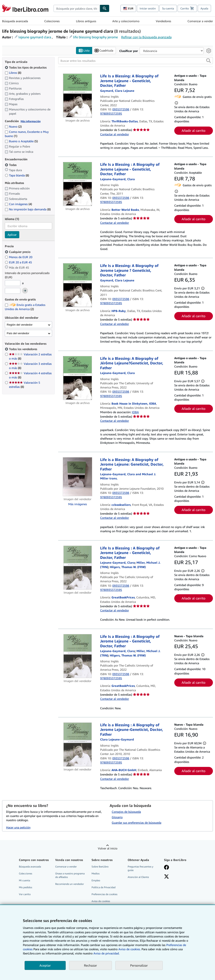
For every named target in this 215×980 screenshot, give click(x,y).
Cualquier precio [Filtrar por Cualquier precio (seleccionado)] (18, 252)
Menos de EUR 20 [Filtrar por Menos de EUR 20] (19, 257)
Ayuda (204, 8)
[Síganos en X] (166, 877)
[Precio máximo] (13, 291)
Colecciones (52, 21)
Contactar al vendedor (115, 134)
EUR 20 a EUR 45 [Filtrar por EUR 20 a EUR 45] (19, 262)
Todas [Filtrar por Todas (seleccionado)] (11, 165)
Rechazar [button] (90, 965)
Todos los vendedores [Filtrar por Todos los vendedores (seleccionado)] (24, 349)
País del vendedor (18, 333)
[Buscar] (105, 8)
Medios (96, 873)
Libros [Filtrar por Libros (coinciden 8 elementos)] (13, 72)
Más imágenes (78, 504)
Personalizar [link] (139, 965)
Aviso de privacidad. (106, 953)
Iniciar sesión (148, 8)
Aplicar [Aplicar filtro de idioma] (12, 235)
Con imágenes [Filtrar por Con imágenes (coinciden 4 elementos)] (18, 204)
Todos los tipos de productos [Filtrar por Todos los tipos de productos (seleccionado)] (26, 67)
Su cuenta (168, 8)
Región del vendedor (20, 325)
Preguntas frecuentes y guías (140, 868)
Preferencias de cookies (104, 894)
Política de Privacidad (104, 887)
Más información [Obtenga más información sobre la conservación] (31, 121)
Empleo (96, 880)
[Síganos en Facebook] (166, 868)
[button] (208, 61)
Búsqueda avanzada (15, 21)
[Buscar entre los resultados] (136, 61)
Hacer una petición (18, 827)
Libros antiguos (86, 21)
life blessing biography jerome (95, 37)
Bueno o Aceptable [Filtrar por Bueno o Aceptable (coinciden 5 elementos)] (21, 141)
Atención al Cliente (138, 877)
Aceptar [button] (45, 965)
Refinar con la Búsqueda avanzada (146, 37)
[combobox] (77, 8)
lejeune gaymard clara (35, 37)
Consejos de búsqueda (126, 812)
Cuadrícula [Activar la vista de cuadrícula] (104, 51)
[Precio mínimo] (13, 283)
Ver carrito (25, 894)
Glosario (117, 817)
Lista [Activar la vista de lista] (84, 51)
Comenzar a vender (200, 21)
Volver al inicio (108, 848)
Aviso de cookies (101, 901)
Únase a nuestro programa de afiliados (70, 875)
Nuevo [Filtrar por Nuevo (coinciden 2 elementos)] (13, 126)
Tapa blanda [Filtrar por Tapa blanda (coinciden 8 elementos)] (17, 175)
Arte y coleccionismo (126, 21)
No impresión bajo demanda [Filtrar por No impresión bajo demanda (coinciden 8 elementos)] (28, 209)
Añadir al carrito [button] (193, 131)
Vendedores (163, 21)
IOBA (135, 412)
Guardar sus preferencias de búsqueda (136, 823)
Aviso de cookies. (130, 949)
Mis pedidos (26, 887)
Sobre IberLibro (100, 867)
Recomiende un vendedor (69, 884)
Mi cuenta (24, 880)
